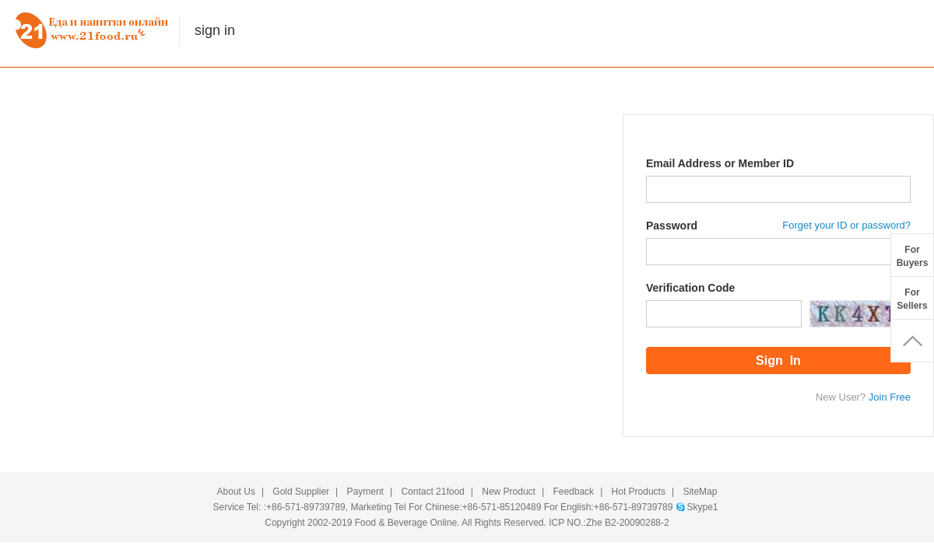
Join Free (890, 397)
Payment (365, 492)
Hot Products (639, 492)
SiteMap (700, 492)
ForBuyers (913, 256)
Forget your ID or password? (846, 225)
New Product (509, 492)
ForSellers (912, 299)
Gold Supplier (301, 492)
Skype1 (702, 507)
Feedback (573, 492)
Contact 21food (432, 492)
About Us (236, 492)
